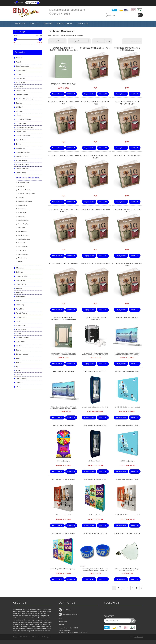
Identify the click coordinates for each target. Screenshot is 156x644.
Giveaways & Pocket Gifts (60, 36)
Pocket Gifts (22, 243)
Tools (18, 358)
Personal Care (21, 317)
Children (19, 107)
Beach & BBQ (21, 78)
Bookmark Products (24, 190)
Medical (19, 288)
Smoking (19, 346)
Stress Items (22, 250)
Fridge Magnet (23, 213)
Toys (18, 366)
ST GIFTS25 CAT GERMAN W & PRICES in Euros (127, 49)
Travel (18, 370)
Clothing (19, 115)
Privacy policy (48, 637)
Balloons (21, 186)
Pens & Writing (21, 313)
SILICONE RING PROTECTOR (95, 533)
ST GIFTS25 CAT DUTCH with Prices (64, 264)
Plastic (18, 321)
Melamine (20, 292)
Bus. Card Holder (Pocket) (26, 194)
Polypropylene (21, 329)
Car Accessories (22, 95)
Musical (19, 301)
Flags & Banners (22, 156)
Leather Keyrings (24, 224)
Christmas (20, 111)
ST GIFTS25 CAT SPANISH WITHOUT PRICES (95, 157)
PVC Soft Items (23, 247)
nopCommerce (139, 637)
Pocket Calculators (24, 239)
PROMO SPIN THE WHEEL (64, 425)
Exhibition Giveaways (25, 201)
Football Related (22, 160)
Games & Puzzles (22, 169)
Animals (19, 58)
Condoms (21, 197)
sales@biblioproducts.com (68, 10)
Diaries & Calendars (23, 136)
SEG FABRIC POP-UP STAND (95, 372)
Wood (18, 387)
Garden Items (21, 173)
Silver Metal (20, 342)
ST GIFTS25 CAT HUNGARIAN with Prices (95, 103)
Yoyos (20, 262)
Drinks (18, 144)
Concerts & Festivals (24, 119)
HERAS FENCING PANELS (127, 318)
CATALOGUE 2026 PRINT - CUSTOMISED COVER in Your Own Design (63, 50)
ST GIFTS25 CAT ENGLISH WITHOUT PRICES (63, 211)
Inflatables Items (23, 220)
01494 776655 (61, 14)
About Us (61, 625)
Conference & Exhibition (25, 128)
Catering (19, 103)
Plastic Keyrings (23, 235)
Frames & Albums (22, 164)
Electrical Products (23, 152)
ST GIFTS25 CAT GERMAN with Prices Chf (64, 103)
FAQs (60, 618)
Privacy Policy (63, 622)
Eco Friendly (21, 148)
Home (49, 36)
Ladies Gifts (20, 280)
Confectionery (21, 123)
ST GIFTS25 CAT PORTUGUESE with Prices (127, 265)
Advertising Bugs (24, 182)
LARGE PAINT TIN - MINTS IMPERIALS (95, 319)
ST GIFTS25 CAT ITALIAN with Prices (95, 210)
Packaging (20, 305)
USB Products (21, 379)
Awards (19, 62)
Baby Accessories (22, 66)
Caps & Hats (21, 91)
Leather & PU (21, 284)
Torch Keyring (22, 258)
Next (137, 588)
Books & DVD (21, 82)
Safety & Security (22, 338)
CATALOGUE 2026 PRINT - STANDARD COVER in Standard (63, 319)
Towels (19, 362)
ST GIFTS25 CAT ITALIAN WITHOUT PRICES (127, 211)
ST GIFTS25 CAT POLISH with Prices (95, 264)
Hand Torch (22, 216)
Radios (19, 333)
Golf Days (20, 272)
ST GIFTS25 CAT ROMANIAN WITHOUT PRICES (127, 103)
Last (141, 588)
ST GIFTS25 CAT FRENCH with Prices (95, 48)
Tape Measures (23, 254)
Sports (18, 350)
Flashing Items (23, 205)
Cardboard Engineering (24, 99)
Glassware (20, 268)
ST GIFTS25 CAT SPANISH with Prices (64, 156)
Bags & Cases (21, 70)
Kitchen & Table (22, 276)
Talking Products (22, 354)
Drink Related (21, 140)
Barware (19, 74)
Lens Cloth (22, 228)
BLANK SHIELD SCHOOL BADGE (127, 533)
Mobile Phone (21, 297)
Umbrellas (20, 375)
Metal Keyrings (23, 231)
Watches (19, 383)
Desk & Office (21, 132)
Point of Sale (21, 325)
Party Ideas (20, 309)
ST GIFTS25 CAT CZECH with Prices (127, 156)
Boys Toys (20, 87)
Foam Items (22, 209)
